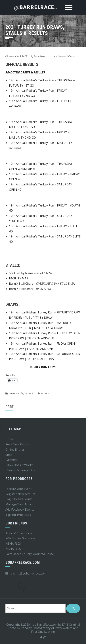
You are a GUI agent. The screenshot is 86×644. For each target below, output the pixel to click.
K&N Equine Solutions (20, 538)
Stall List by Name (21, 273)
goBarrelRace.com (45, 625)
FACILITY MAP (19, 278)
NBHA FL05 (13, 549)
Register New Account (20, 494)
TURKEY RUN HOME (43, 367)
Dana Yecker (40, 56)
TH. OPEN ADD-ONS (41, 338)
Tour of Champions (19, 533)
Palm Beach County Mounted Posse (30, 554)
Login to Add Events (19, 499)
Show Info (29, 393)
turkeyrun (45, 393)
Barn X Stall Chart (21, 284)
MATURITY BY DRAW (48, 328)
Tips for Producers (18, 515)
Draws (12, 393)
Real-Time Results (18, 444)
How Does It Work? (20, 465)
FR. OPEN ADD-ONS (40, 349)
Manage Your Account (20, 504)
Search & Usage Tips (21, 470)
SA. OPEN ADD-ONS (40, 359)
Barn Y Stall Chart (21, 289)
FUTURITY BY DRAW (39, 318)
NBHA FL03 (13, 544)
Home (10, 439)
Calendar (11, 460)
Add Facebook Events (20, 510)
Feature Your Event (18, 489)
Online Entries (15, 450)
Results (20, 393)
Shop (9, 455)
